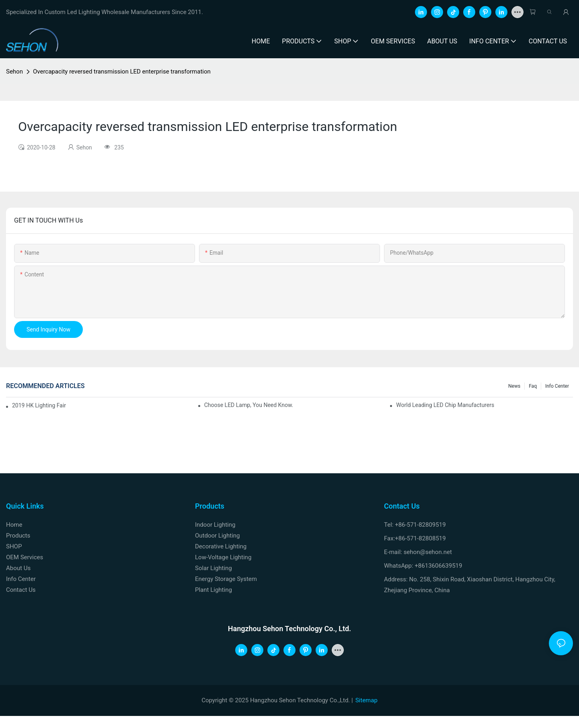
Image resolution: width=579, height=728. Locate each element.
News (514, 386)
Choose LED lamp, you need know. (249, 405)
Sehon (14, 72)
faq (533, 386)
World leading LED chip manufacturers (445, 405)
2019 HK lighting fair (39, 405)
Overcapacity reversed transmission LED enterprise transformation (122, 72)
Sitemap (366, 700)
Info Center (557, 386)
